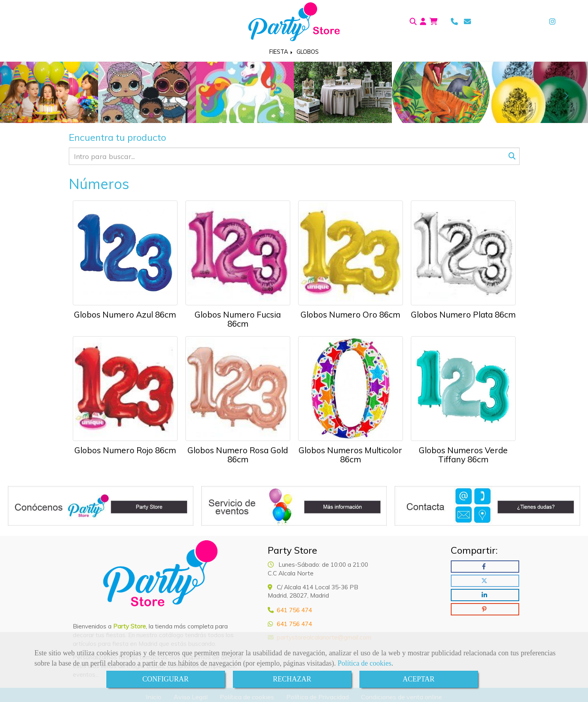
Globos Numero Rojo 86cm (125, 450)
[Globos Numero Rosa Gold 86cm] (238, 389)
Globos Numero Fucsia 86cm (238, 319)
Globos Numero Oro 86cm (350, 314)
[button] (423, 22)
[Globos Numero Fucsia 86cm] (238, 253)
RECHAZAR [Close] (292, 679)
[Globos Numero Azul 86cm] (125, 253)
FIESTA (282, 52)
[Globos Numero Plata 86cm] (463, 253)
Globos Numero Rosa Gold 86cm (238, 455)
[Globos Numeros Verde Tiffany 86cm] (463, 389)
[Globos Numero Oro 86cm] (351, 253)
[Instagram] (552, 22)
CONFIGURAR (165, 679)
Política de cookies (365, 663)
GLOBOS (308, 52)
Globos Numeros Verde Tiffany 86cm (463, 455)
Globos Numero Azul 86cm (125, 314)
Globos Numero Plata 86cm (463, 314)
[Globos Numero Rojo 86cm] (125, 389)
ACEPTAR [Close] (419, 679)
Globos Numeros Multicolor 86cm (350, 455)
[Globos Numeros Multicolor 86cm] (351, 389)
